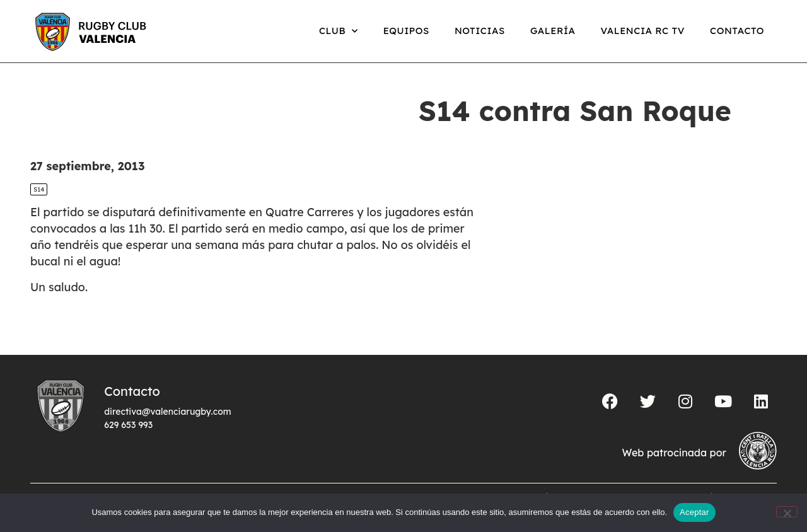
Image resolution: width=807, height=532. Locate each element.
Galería (553, 31)
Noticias (480, 31)
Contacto (737, 31)
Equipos (406, 31)
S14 (39, 189)
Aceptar (694, 512)
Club (339, 31)
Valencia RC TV (643, 31)
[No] (787, 512)
